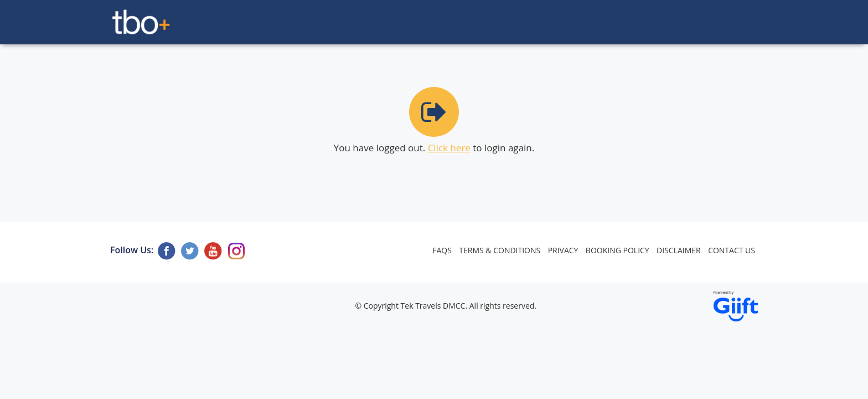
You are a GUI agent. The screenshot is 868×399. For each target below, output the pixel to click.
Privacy (563, 250)
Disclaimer (679, 250)
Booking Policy (618, 250)
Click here (449, 148)
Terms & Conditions (500, 250)
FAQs (442, 250)
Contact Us (732, 250)
